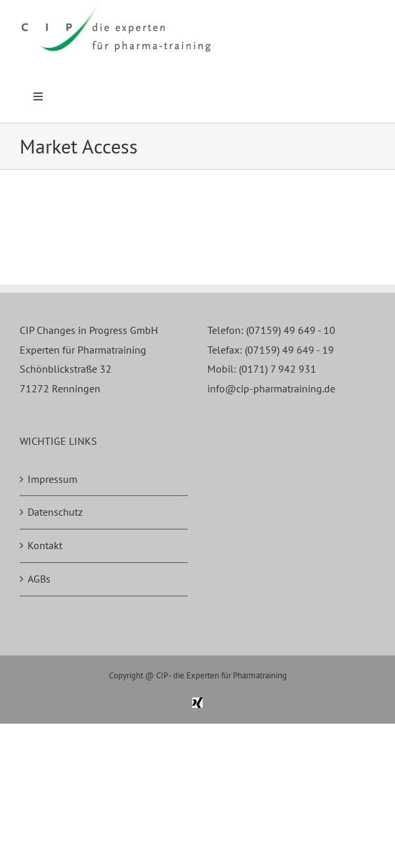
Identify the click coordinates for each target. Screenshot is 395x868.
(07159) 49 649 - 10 (291, 330)
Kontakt (45, 545)
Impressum (52, 479)
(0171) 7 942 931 (278, 369)
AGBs (39, 579)
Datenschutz (55, 512)
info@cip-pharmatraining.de (271, 388)
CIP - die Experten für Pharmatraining (221, 675)
